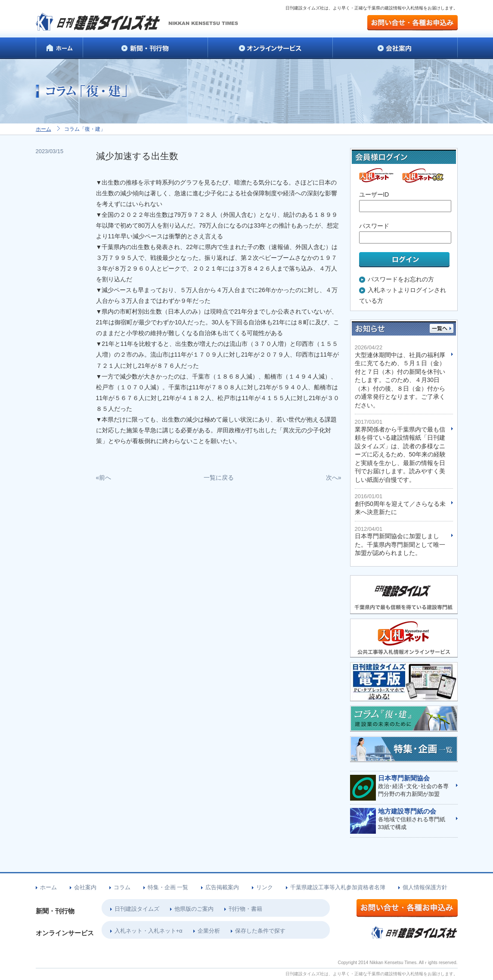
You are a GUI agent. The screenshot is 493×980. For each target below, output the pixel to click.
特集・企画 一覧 (168, 887)
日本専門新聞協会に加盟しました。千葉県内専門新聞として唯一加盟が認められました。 (401, 541)
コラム (122, 887)
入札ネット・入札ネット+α (149, 931)
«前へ (104, 478)
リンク (265, 887)
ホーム (43, 129)
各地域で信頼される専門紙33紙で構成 (414, 819)
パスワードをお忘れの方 (401, 279)
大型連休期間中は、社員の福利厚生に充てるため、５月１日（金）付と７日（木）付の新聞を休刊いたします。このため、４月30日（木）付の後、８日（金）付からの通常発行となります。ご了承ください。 (401, 376)
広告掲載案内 (222, 887)
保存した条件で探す (260, 931)
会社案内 (85, 887)
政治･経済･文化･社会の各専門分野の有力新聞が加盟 (414, 786)
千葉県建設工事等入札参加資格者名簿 (338, 887)
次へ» (334, 478)
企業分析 (209, 931)
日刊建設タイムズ (137, 909)
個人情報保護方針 (425, 887)
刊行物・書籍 (245, 909)
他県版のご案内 (194, 909)
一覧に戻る (219, 478)
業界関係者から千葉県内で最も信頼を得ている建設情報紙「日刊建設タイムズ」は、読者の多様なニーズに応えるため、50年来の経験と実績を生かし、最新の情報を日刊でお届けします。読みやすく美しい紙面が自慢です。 (401, 451)
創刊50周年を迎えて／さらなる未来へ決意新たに (401, 504)
